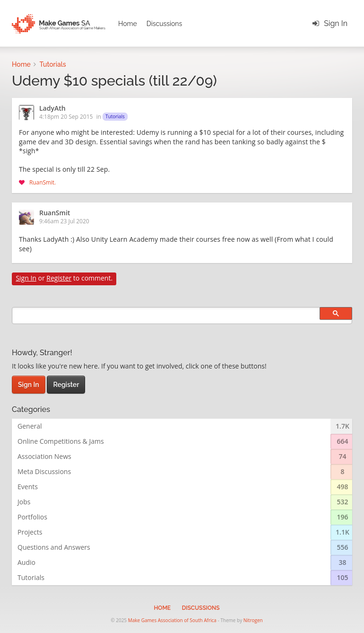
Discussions (165, 24)
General (30, 426)
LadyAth (52, 109)
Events (28, 487)
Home (128, 24)
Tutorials (115, 116)
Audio (26, 562)
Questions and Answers (54, 547)
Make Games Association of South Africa (172, 620)
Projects (30, 532)
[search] (182, 316)
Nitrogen (253, 620)
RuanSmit (42, 182)
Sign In (336, 23)
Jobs (24, 502)
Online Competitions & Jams (61, 441)
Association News (44, 456)
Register (59, 278)
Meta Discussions (44, 471)
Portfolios (32, 517)
